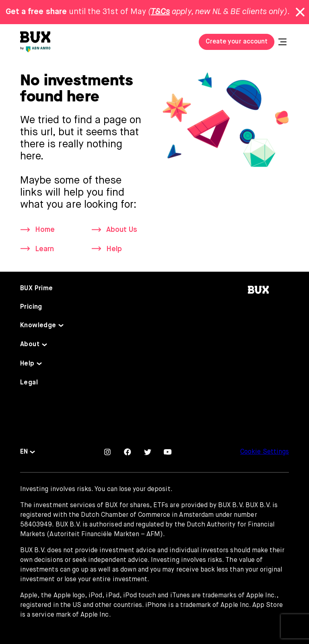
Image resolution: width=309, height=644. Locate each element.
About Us (122, 230)
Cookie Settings (265, 452)
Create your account (237, 42)
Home (45, 230)
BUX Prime (37, 289)
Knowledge (38, 326)
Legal (29, 383)
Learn (44, 249)
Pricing (31, 307)
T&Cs (160, 12)
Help (114, 249)
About (30, 345)
